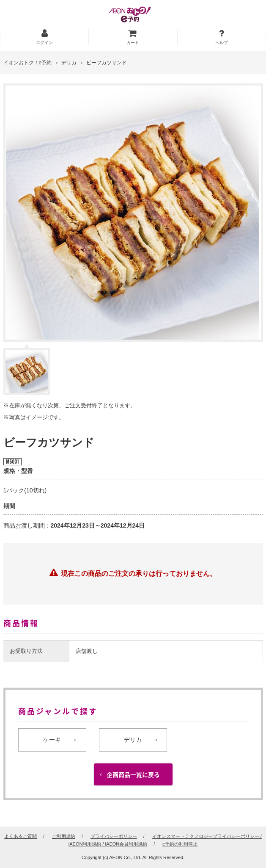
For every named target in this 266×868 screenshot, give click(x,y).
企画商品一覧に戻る (133, 775)
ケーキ (52, 740)
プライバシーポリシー (114, 836)
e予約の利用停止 (180, 844)
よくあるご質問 (21, 836)
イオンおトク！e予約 (28, 63)
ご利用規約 (64, 836)
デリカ (69, 63)
